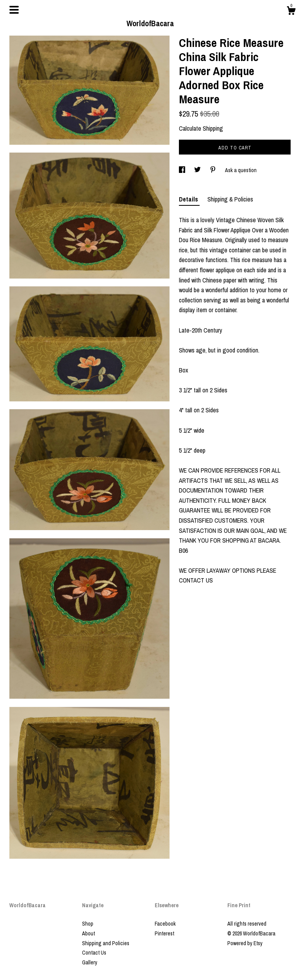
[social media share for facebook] (183, 170)
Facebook (165, 924)
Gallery (90, 962)
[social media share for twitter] (198, 170)
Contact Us (94, 953)
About (88, 933)
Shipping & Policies (230, 199)
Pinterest (164, 933)
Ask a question (241, 170)
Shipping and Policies (106, 943)
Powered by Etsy (245, 943)
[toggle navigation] (14, 10)
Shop (88, 924)
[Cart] (291, 12)
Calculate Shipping (201, 128)
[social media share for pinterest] (213, 170)
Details (189, 199)
